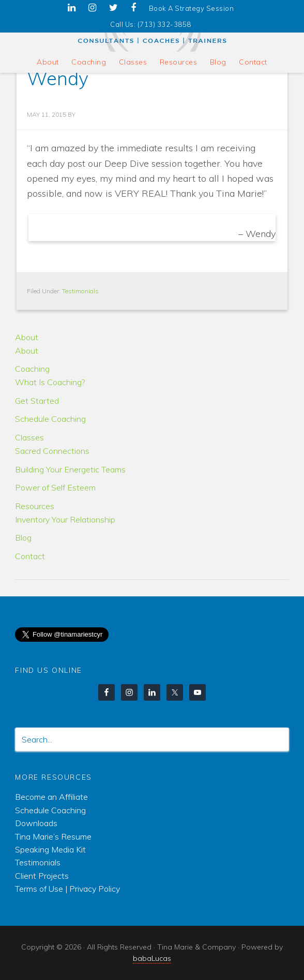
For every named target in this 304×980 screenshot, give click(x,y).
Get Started (37, 401)
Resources (35, 506)
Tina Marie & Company (152, 34)
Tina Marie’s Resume (53, 836)
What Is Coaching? (50, 382)
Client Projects (42, 876)
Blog (23, 538)
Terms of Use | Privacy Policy (67, 889)
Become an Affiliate (51, 797)
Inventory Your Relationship (65, 519)
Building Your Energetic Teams (70, 469)
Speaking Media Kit (50, 849)
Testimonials (80, 291)
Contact (30, 556)
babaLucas (152, 958)
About (27, 337)
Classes (29, 437)
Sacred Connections (52, 451)
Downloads (36, 823)
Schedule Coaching (50, 419)
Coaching (32, 369)
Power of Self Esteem (55, 487)
